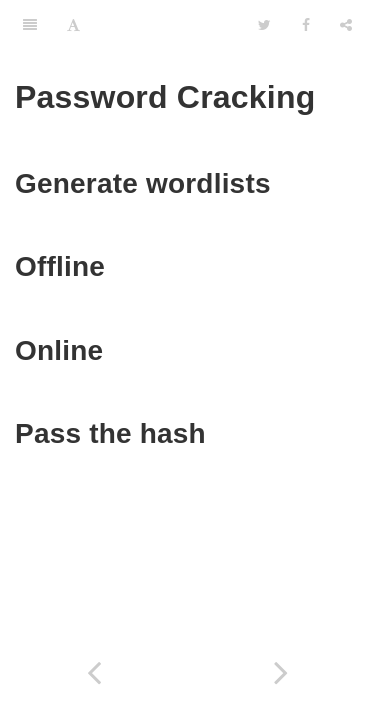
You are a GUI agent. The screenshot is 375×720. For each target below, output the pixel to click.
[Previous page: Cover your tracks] (94, 672)
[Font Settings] (73, 25)
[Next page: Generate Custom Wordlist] (282, 672)
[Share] (346, 25)
